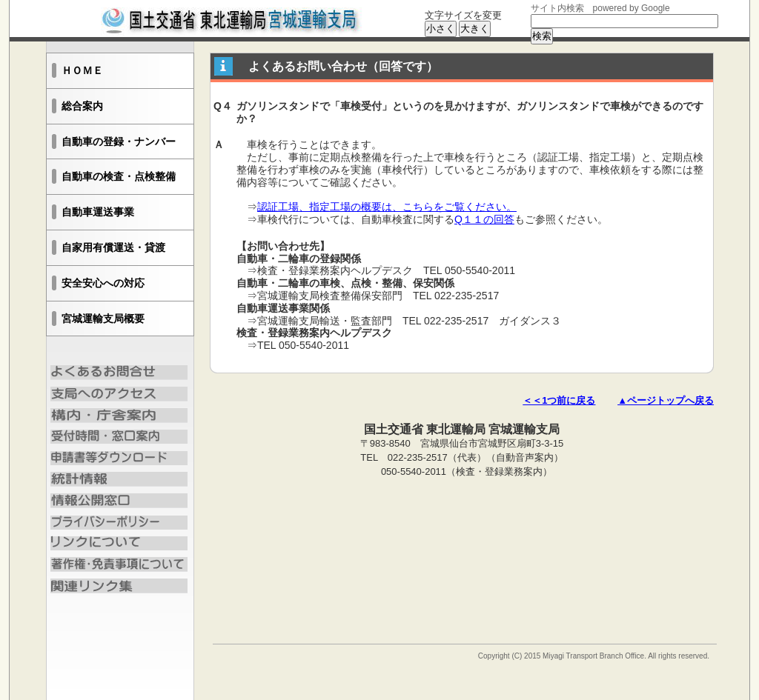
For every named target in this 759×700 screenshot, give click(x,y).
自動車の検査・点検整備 (119, 176)
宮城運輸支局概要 (103, 319)
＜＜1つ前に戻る (559, 400)
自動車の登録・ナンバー (119, 141)
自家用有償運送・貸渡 (113, 247)
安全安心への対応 (103, 283)
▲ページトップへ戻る (666, 400)
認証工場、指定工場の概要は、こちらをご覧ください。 (387, 207)
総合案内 (82, 106)
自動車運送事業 (98, 212)
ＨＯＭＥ (82, 70)
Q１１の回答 (484, 219)
